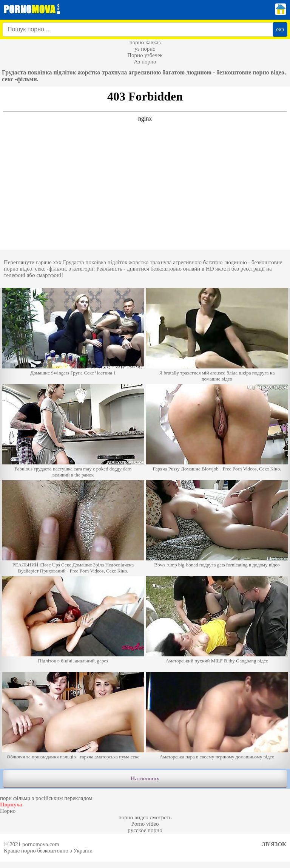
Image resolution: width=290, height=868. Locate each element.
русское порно (145, 830)
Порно (8, 811)
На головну (145, 778)
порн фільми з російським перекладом (46, 798)
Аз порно (145, 62)
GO (280, 30)
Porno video (145, 824)
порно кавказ (145, 42)
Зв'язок (274, 844)
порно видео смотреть (145, 817)
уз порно (145, 49)
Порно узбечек (145, 55)
